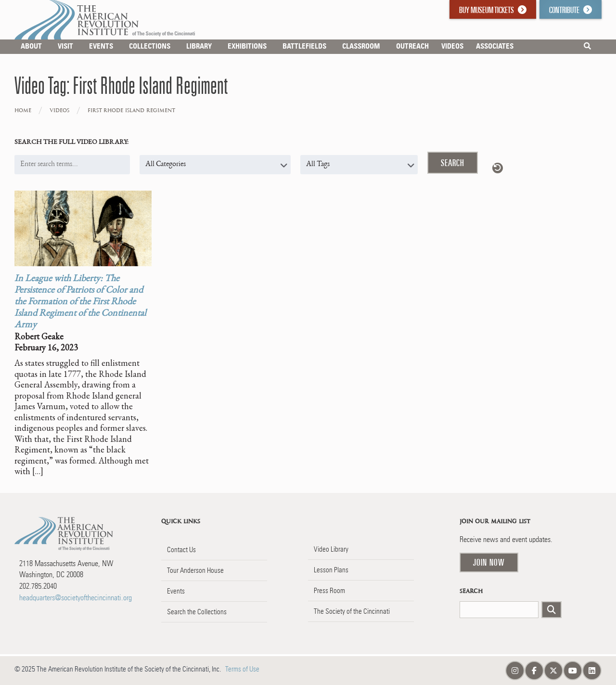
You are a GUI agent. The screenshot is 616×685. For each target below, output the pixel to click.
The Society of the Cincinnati (352, 611)
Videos (59, 110)
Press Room (329, 591)
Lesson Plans (331, 570)
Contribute (571, 10)
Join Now (489, 562)
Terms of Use (242, 669)
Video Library (331, 549)
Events (176, 591)
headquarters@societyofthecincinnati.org (76, 598)
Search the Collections (197, 612)
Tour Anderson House (195, 570)
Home (23, 110)
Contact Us (181, 550)
